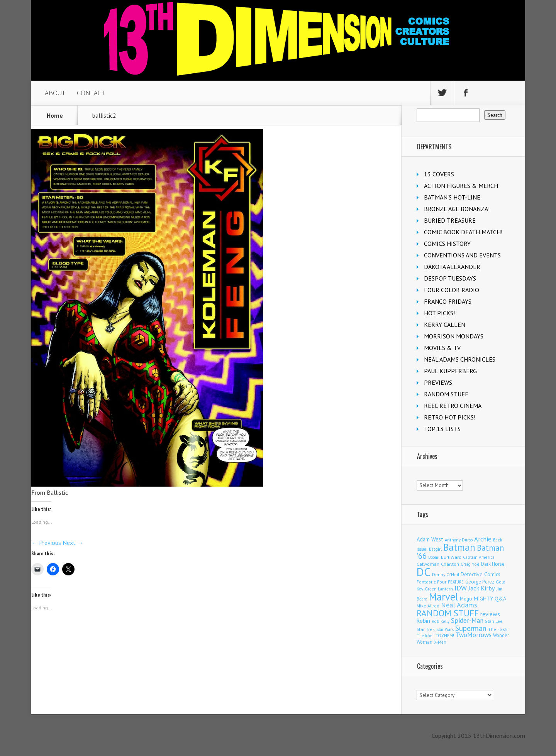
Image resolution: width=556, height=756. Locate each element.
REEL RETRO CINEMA (453, 406)
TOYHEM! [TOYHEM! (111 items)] (445, 635)
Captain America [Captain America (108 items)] (479, 557)
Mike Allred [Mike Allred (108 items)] (428, 606)
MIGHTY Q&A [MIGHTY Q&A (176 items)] (490, 599)
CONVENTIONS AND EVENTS (462, 255)
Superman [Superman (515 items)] (471, 628)
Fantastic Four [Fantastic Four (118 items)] (431, 582)
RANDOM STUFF (446, 394)
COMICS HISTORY (447, 244)
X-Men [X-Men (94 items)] (440, 642)
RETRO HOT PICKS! (450, 417)
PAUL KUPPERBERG (450, 371)
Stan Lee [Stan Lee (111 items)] (494, 621)
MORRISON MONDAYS (454, 336)
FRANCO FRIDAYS (448, 301)
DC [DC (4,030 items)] (424, 572)
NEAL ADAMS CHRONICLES (460, 359)
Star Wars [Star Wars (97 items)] (445, 629)
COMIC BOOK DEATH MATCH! (463, 232)
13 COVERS (439, 174)
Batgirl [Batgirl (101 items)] (435, 549)
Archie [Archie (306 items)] (483, 539)
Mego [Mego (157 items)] (466, 599)
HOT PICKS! (439, 313)
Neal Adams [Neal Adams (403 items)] (459, 605)
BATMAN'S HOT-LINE (452, 197)
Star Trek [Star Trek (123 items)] (426, 629)
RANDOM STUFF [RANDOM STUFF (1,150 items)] (448, 613)
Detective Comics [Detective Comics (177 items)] (481, 574)
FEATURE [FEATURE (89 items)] (456, 582)
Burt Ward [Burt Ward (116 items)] (451, 557)
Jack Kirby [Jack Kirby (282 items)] (482, 588)
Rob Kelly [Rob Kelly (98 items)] (441, 621)
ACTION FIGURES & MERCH (461, 186)
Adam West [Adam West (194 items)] (430, 539)
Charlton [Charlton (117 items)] (450, 564)
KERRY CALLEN (445, 325)
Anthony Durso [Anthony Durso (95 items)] (459, 540)
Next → (73, 543)
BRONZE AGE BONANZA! (457, 209)
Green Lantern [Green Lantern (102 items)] (439, 589)
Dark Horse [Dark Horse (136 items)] (493, 564)
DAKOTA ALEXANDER (452, 267)
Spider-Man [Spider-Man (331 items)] (467, 621)
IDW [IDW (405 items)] (461, 588)
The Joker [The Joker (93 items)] (425, 636)
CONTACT (91, 93)
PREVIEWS (438, 382)
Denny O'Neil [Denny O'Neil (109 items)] (446, 574)
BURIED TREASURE (450, 220)
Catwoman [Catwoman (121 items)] (428, 564)
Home (55, 115)
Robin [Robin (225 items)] (423, 621)
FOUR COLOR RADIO (452, 290)
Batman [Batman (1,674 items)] (459, 547)
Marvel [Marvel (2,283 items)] (444, 597)
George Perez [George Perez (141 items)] (480, 582)
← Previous (46, 543)
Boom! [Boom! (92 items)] (434, 557)
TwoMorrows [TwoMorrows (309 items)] (474, 635)
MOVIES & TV (442, 348)
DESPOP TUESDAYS (450, 278)
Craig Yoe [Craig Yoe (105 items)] (470, 564)
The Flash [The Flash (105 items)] (498, 629)
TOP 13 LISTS (442, 429)
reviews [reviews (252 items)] (490, 614)
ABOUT (55, 93)
